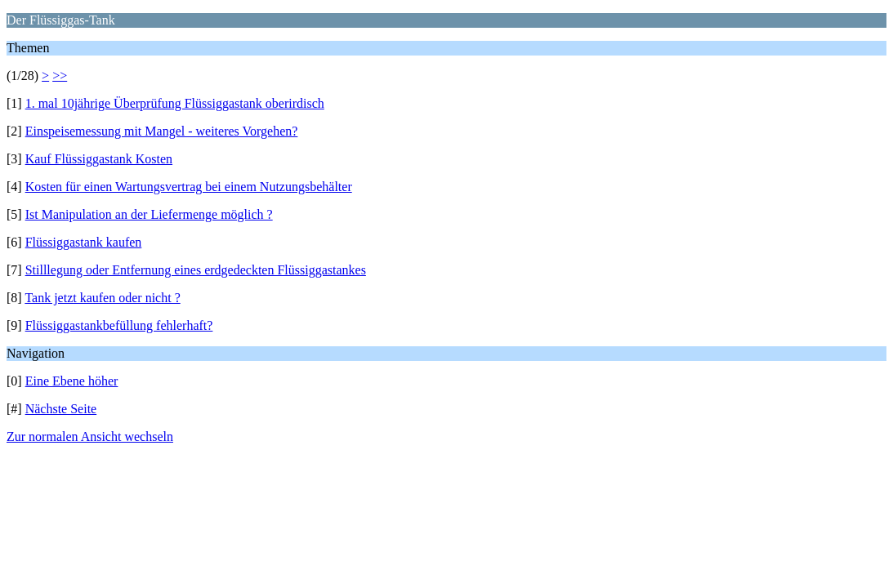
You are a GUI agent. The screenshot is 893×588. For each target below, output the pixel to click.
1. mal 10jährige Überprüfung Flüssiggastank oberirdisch (175, 103)
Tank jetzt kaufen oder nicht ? (102, 298)
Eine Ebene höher (72, 381)
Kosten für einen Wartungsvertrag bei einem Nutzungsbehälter (189, 187)
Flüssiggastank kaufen (84, 242)
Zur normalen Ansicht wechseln (90, 437)
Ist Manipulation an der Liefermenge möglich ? (149, 214)
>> (60, 76)
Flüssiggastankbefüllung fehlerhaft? (119, 325)
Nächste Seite (61, 409)
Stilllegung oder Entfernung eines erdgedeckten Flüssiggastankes (196, 270)
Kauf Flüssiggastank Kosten (99, 159)
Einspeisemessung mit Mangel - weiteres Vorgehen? (162, 131)
